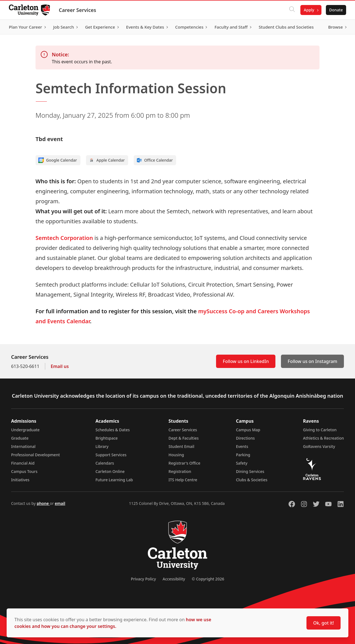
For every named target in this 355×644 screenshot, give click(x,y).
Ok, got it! (324, 623)
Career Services (78, 10)
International (23, 446)
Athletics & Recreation (324, 438)
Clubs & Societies (252, 480)
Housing (176, 455)
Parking (243, 455)
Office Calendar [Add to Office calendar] (155, 160)
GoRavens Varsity (319, 446)
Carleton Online (110, 471)
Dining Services (250, 471)
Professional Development (35, 455)
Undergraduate (25, 430)
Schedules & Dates (113, 430)
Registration (180, 471)
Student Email (182, 446)
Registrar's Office (185, 463)
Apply (309, 10)
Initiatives (20, 480)
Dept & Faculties (184, 438)
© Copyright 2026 (208, 579)
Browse (335, 27)
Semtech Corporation (64, 238)
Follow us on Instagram (312, 361)
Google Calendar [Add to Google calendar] (58, 160)
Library (102, 446)
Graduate (20, 438)
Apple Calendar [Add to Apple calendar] (107, 160)
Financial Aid (23, 463)
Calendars (105, 463)
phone (43, 503)
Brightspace (106, 438)
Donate (336, 10)
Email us (60, 366)
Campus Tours (24, 471)
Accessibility (174, 579)
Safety (242, 463)
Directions (245, 438)
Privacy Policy (143, 579)
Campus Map (248, 430)
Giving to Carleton (320, 430)
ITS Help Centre (183, 480)
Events (242, 446)
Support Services (111, 455)
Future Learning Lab (114, 480)
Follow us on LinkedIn (246, 361)
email (60, 503)
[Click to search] (292, 10)
